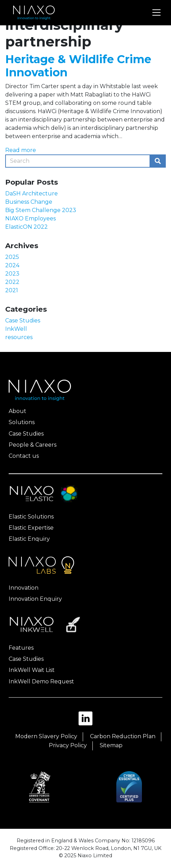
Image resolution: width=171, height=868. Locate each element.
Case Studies (23, 321)
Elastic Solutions (31, 517)
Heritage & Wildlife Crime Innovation (78, 66)
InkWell (16, 329)
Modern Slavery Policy (46, 736)
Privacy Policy (68, 745)
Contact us (24, 456)
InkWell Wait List (32, 670)
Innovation (24, 588)
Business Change (29, 202)
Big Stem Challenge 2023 (41, 210)
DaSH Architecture (31, 193)
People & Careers (33, 445)
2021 (12, 290)
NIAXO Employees (30, 218)
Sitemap (111, 745)
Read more (21, 150)
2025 (12, 257)
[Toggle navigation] (156, 12)
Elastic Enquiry (29, 539)
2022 (12, 282)
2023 (12, 274)
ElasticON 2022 (26, 227)
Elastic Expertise (31, 528)
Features (21, 648)
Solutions (22, 422)
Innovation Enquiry (35, 599)
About (17, 411)
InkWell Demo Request (41, 681)
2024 (12, 265)
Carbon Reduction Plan (123, 736)
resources (19, 337)
